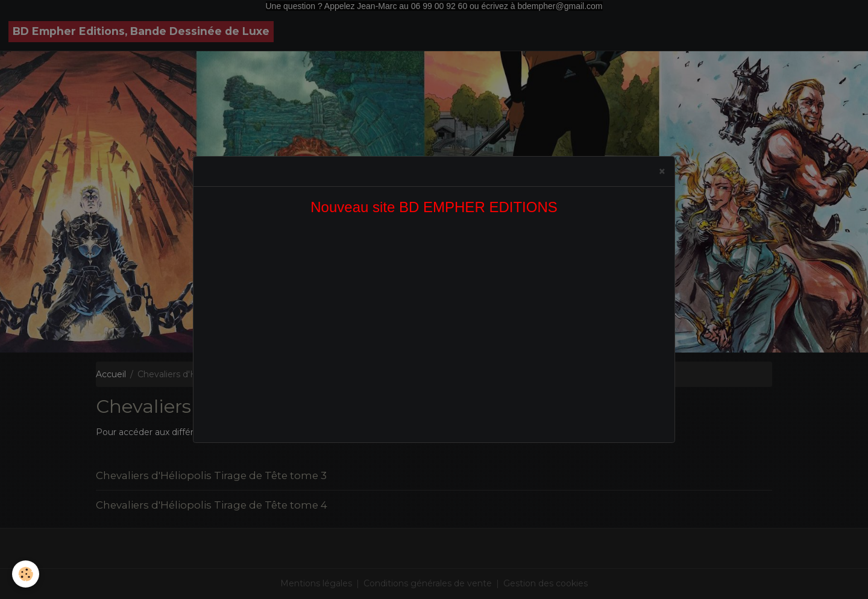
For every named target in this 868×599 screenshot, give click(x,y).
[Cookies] (26, 574)
